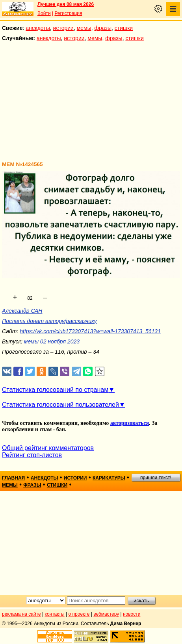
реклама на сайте (21, 614)
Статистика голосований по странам (55, 390)
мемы (84, 28)
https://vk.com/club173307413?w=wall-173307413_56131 (90, 331)
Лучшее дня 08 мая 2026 (66, 4)
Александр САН (22, 311)
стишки (124, 28)
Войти (44, 13)
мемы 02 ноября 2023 (52, 341)
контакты (55, 614)
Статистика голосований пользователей (60, 405)
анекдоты (38, 28)
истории (63, 28)
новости (132, 614)
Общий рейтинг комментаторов (48, 448)
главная (13, 478)
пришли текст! (156, 478)
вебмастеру (106, 614)
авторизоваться (130, 423)
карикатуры (109, 478)
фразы (103, 28)
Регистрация (68, 13)
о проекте (79, 614)
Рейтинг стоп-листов (32, 455)
